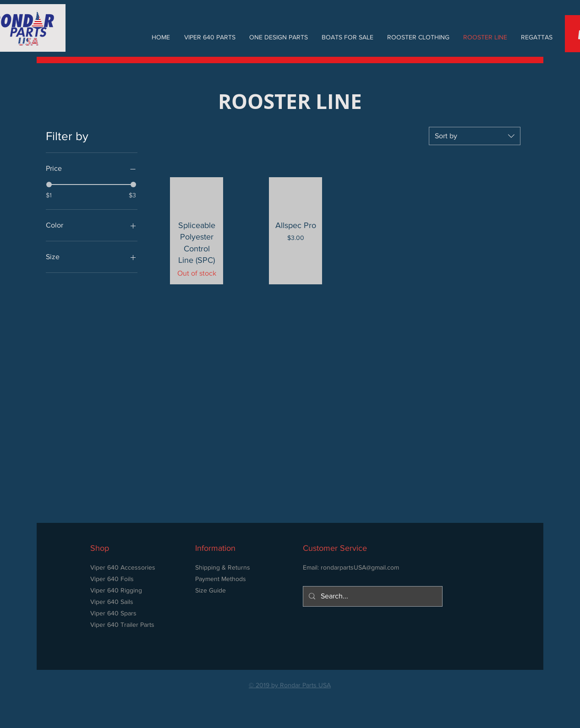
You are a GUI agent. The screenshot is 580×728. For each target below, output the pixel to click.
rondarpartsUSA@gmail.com (360, 567)
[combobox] (475, 136)
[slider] (49, 185)
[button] (210, 37)
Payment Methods (221, 579)
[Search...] (372, 596)
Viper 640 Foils (112, 579)
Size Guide (211, 590)
